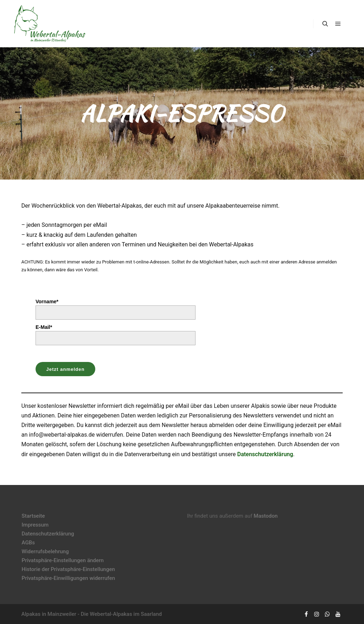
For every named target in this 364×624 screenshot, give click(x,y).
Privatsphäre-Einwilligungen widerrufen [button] (68, 578)
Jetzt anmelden (65, 369)
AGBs (28, 543)
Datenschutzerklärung (265, 454)
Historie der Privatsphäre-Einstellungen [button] (68, 569)
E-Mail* (44, 327)
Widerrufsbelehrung (45, 551)
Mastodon (266, 516)
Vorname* (47, 302)
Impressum (35, 525)
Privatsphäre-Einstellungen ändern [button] (63, 560)
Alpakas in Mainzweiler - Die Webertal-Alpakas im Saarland (92, 614)
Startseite (33, 516)
